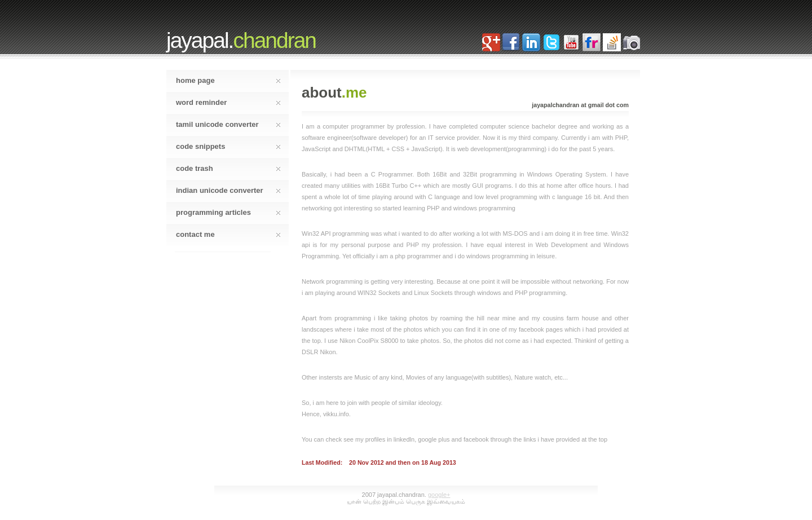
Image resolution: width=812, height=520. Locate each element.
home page (228, 80)
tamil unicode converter (228, 124)
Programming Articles (228, 212)
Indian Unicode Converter (228, 190)
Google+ (439, 495)
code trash (228, 168)
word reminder (228, 102)
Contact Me (228, 234)
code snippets (228, 146)
